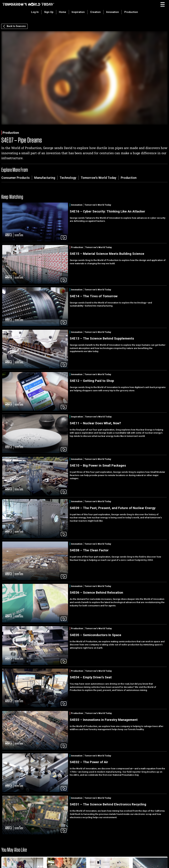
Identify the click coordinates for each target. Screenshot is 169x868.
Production (131, 12)
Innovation (112, 12)
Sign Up (49, 12)
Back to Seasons (14, 26)
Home (63, 12)
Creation (95, 12)
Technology (68, 178)
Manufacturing (45, 178)
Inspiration (78, 12)
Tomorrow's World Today (98, 178)
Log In (35, 12)
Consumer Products (16, 178)
